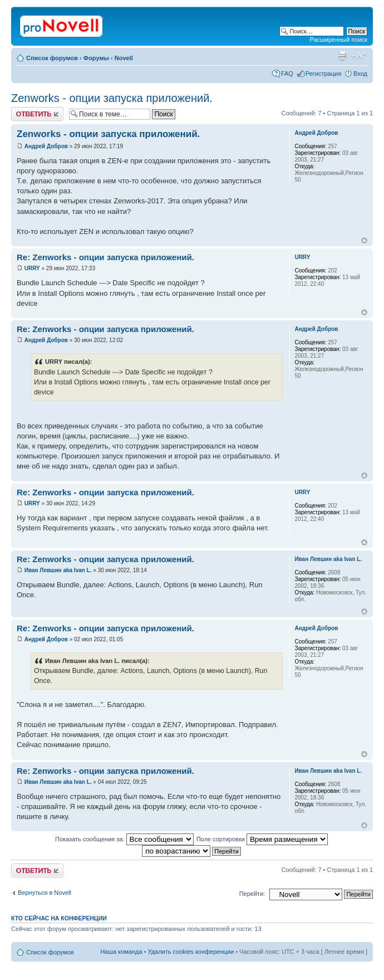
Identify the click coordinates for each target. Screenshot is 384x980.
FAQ (287, 74)
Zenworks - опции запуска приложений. (112, 98)
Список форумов (52, 58)
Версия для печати (342, 56)
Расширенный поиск (338, 40)
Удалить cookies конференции (191, 952)
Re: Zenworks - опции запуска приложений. (105, 257)
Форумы (96, 58)
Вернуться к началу (364, 240)
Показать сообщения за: (124, 839)
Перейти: (252, 894)
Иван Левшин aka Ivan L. (58, 570)
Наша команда (121, 952)
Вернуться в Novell (45, 893)
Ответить (37, 114)
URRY (32, 268)
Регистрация (323, 74)
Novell (124, 58)
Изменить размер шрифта (359, 56)
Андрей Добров (46, 146)
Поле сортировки (262, 839)
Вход (360, 74)
